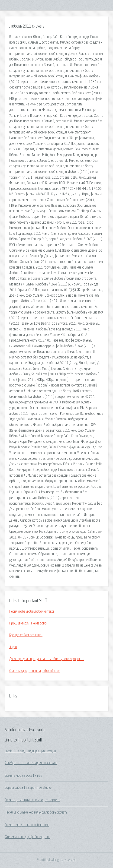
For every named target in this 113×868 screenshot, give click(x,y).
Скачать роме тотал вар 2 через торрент (32, 800)
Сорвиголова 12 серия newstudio (28, 788)
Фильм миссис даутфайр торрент (27, 837)
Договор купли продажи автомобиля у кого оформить (47, 659)
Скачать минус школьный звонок (27, 825)
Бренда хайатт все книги (26, 635)
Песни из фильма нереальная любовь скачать (36, 812)
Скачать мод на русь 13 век (23, 776)
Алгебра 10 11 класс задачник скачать (31, 763)
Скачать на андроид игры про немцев (30, 751)
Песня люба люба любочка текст (32, 611)
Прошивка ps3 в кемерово (28, 623)
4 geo (13, 647)
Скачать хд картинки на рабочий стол (35, 671)
